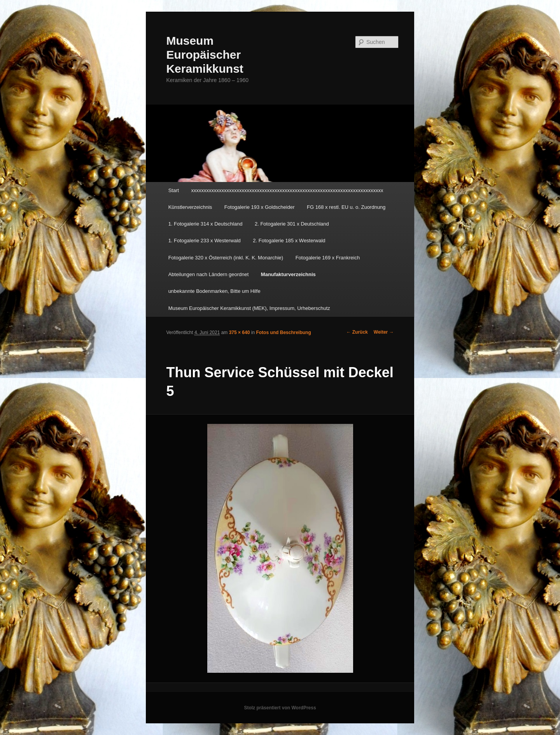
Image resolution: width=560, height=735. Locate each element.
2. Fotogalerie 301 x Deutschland (292, 224)
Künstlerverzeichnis (190, 207)
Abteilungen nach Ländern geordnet (209, 274)
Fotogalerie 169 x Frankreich (328, 258)
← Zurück (357, 332)
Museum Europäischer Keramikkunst (205, 55)
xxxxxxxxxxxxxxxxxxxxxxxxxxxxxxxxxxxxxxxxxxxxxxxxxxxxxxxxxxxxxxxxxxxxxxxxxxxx (287, 190)
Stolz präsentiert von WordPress (280, 708)
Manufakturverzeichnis (288, 274)
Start (174, 190)
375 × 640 (240, 332)
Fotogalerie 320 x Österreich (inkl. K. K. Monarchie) (226, 258)
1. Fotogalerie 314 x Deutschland (206, 224)
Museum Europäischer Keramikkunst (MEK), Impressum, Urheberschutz (249, 308)
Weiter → (384, 332)
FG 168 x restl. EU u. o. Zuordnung (346, 207)
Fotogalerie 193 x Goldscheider (260, 207)
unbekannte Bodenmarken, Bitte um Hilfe (214, 291)
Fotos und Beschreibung (283, 332)
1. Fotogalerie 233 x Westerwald (205, 241)
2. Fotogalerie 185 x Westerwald (289, 241)
